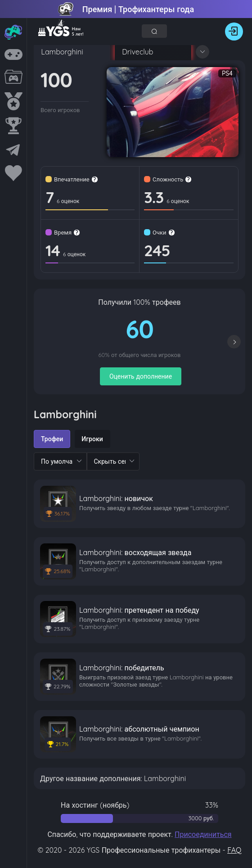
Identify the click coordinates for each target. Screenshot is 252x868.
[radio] (52, 439)
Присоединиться (203, 834)
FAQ (234, 850)
